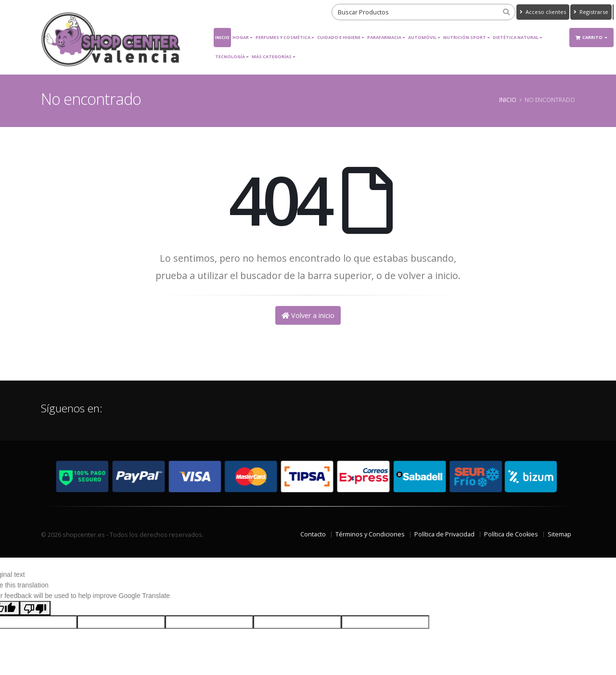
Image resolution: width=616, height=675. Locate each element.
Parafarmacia (384, 37)
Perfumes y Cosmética (283, 37)
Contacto (313, 534)
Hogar (241, 37)
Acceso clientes (543, 12)
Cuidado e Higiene (339, 37)
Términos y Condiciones (370, 534)
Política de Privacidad (444, 534)
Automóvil (422, 37)
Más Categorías (272, 57)
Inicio (222, 37)
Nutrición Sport (465, 37)
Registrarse (591, 12)
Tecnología (230, 57)
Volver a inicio (308, 315)
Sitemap (559, 534)
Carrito (590, 37)
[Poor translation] (35, 608)
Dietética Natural (516, 37)
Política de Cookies (511, 534)
